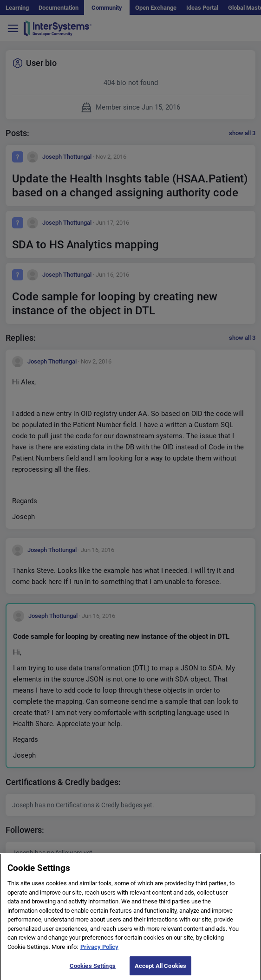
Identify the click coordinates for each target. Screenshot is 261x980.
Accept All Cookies (160, 969)
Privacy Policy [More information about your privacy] (99, 950)
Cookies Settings (93, 969)
